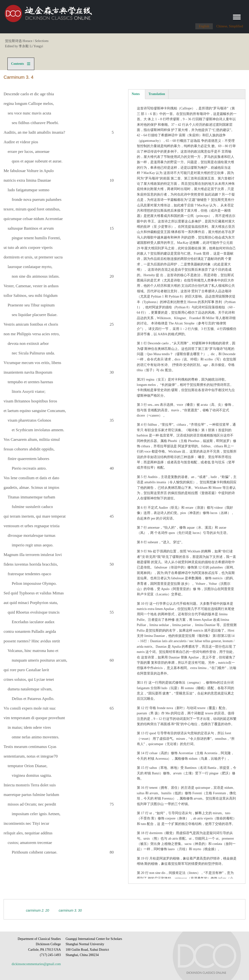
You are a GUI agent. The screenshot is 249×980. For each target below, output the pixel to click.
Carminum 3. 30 (70, 910)
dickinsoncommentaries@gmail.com (36, 964)
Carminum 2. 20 (37, 910)
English (204, 26)
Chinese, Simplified (230, 26)
